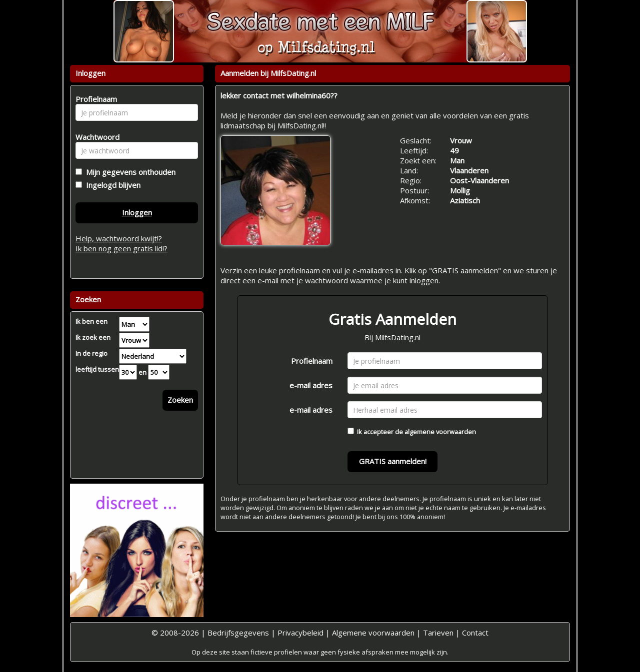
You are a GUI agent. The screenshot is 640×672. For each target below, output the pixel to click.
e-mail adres (311, 385)
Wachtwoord (95, 137)
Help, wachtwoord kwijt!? (119, 238)
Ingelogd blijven (111, 185)
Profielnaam (312, 361)
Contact (475, 633)
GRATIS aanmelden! (393, 461)
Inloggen (137, 212)
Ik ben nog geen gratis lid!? (121, 248)
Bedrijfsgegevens (238, 633)
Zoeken (180, 400)
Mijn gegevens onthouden (129, 172)
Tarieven (438, 633)
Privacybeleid (300, 633)
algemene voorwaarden (440, 432)
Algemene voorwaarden (373, 633)
